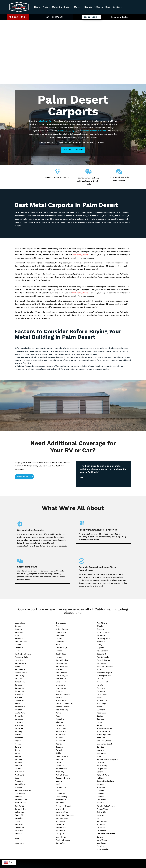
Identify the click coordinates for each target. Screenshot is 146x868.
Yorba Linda (61, 723)
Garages (60, 835)
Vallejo (18, 640)
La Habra (60, 760)
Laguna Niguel (62, 748)
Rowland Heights (104, 664)
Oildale (100, 562)
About (46, 7)
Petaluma (101, 571)
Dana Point (20, 780)
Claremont (19, 627)
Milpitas (59, 658)
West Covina (20, 739)
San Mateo (19, 760)
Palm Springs (103, 702)
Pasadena (19, 574)
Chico (17, 757)
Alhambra (60, 655)
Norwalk (18, 770)
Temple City (61, 568)
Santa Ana (19, 624)
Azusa (99, 661)
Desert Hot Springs (105, 717)
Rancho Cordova (63, 643)
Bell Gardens (102, 587)
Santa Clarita (20, 599)
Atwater (18, 646)
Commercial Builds (65, 832)
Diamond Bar (61, 677)
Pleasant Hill (102, 618)
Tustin (58, 652)
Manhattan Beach (105, 680)
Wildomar (101, 760)
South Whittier (103, 568)
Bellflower (60, 671)
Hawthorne (61, 624)
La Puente (101, 767)
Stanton (59, 683)
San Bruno (101, 736)
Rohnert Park (103, 711)
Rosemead (101, 649)
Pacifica (18, 775)
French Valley (103, 745)
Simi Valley (19, 612)
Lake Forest (61, 618)
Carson (59, 574)
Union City (60, 729)
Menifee (18, 732)
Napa (17, 714)
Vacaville (19, 754)
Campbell (101, 732)
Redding (18, 695)
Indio (58, 581)
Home (37, 7)
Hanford (101, 577)
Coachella (101, 726)
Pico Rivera (102, 559)
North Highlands (104, 671)
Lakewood (19, 763)
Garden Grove (21, 608)
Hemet (59, 593)
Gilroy (99, 581)
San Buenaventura (23, 726)
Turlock (59, 686)
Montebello (61, 773)
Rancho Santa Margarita (108, 695)
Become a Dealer (119, 17)
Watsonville (102, 636)
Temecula (19, 717)
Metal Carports (44, 57)
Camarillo (60, 702)
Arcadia (100, 605)
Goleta (18, 571)
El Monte (19, 658)
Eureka (100, 773)
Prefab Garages (63, 838)
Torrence (19, 705)
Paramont (101, 627)
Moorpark (60, 770)
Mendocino (102, 779)
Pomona (18, 698)
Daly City (19, 767)
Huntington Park (104, 612)
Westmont (19, 711)
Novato (100, 621)
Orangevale (61, 559)
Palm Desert (102, 630)
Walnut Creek (62, 711)
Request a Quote (73, 86)
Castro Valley (61, 732)
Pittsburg (60, 661)
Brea (99, 692)
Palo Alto (60, 739)
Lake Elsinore (62, 692)
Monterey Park (103, 574)
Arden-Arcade (62, 565)
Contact (117, 7)
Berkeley (18, 667)
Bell (98, 754)
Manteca (59, 605)
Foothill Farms (103, 596)
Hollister (101, 714)
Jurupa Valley (21, 736)
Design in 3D (24, 413)
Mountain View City (64, 640)
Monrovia (101, 763)
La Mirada (101, 698)
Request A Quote (94, 7)
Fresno (18, 587)
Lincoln (100, 615)
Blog (108, 7)
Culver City (102, 748)
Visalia (17, 602)
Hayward (19, 565)
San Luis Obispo (104, 677)
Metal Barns (62, 842)
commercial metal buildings (94, 67)
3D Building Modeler (81, 191)
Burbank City (20, 745)
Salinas (18, 692)
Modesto (18, 702)
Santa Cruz (61, 763)
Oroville (100, 782)
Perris (58, 649)
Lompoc (100, 720)
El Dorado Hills (103, 667)
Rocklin (59, 680)
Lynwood (60, 745)
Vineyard (101, 739)
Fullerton (19, 584)
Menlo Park (20, 649)
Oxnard (18, 562)
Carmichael (61, 664)
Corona (18, 683)
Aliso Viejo (101, 640)
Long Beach (20, 596)
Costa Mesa (20, 729)
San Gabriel (102, 757)
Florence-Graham (64, 742)
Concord (18, 621)
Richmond (19, 708)
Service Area (62, 817)
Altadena (101, 723)
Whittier (59, 627)
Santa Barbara (62, 602)
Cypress (100, 655)
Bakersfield (20, 643)
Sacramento (20, 605)
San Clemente (62, 754)
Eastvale (59, 695)
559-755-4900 (17, 17)
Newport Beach (63, 630)
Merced (59, 587)
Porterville (60, 757)
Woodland (60, 767)
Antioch (18, 677)
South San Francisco (65, 751)
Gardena (100, 565)
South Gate (61, 590)
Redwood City (62, 646)
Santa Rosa (20, 618)
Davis (58, 726)
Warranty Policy (64, 821)
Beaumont (101, 590)
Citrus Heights (62, 612)
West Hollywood (63, 776)
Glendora (101, 646)
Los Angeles (20, 559)
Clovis (17, 686)
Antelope (101, 674)
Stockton (19, 661)
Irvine (17, 689)
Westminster (61, 599)
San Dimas (19, 742)
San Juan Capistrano (106, 770)
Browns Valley (103, 785)
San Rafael (60, 779)
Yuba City (60, 708)
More (77, 7)
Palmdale (19, 674)
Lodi (58, 720)
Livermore (60, 621)
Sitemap (18, 859)
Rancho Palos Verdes (106, 742)
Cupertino (101, 584)
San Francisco (21, 577)
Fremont (18, 680)
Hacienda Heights (104, 608)
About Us (60, 811)
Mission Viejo (61, 584)
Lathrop (100, 751)
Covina (100, 652)
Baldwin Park (62, 705)
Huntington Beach (23, 590)
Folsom (59, 633)
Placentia (101, 624)
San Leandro (61, 608)
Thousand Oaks (21, 593)
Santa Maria (20, 720)
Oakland (18, 615)
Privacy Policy (53, 859)
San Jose (19, 568)
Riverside (19, 652)
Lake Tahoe (102, 776)
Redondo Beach (63, 714)
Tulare (58, 698)
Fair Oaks (60, 571)
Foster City (19, 751)
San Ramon (61, 615)
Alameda (60, 674)
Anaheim (18, 633)
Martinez (18, 671)
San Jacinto (102, 599)
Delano (100, 643)
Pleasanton (61, 667)
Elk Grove (19, 664)
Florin (99, 633)
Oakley (100, 708)
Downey (18, 723)
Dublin (59, 689)
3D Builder (91, 17)
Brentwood (61, 736)
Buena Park (61, 636)
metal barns (63, 67)
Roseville (19, 630)
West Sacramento (105, 602)
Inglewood (19, 748)
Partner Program (64, 824)
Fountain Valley (104, 593)
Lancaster (19, 655)
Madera (59, 717)
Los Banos (101, 689)
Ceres (99, 658)
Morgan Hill (102, 705)
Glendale (19, 581)
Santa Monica (62, 596)
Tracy (58, 562)
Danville (100, 729)
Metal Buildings (61, 7)
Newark (100, 686)
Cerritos (100, 683)
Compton (60, 577)
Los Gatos (19, 636)
